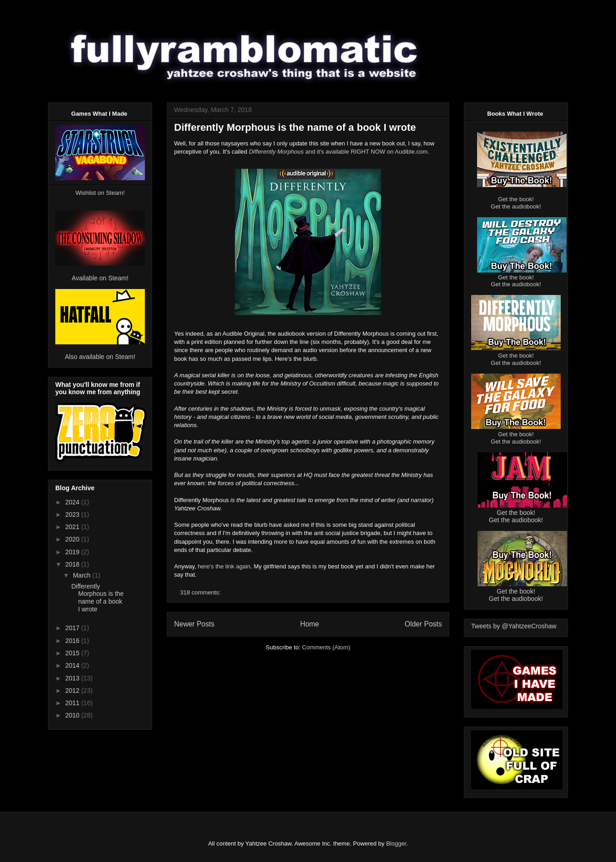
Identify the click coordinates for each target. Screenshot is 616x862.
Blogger (396, 843)
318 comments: (201, 592)
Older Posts (423, 624)
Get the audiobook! (516, 206)
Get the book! (516, 199)
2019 (73, 552)
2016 (73, 641)
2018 (73, 564)
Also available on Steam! (100, 357)
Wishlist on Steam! (100, 193)
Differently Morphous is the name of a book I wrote (295, 127)
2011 (73, 703)
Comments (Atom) (326, 647)
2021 (73, 527)
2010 (73, 715)
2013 (73, 678)
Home (310, 624)
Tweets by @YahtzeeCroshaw (514, 626)
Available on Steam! (100, 278)
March (82, 575)
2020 (73, 539)
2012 (73, 691)
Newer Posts (194, 624)
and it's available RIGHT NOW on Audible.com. (339, 152)
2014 (73, 665)
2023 (73, 514)
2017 (73, 628)
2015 (73, 653)
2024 (73, 502)
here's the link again (224, 566)
